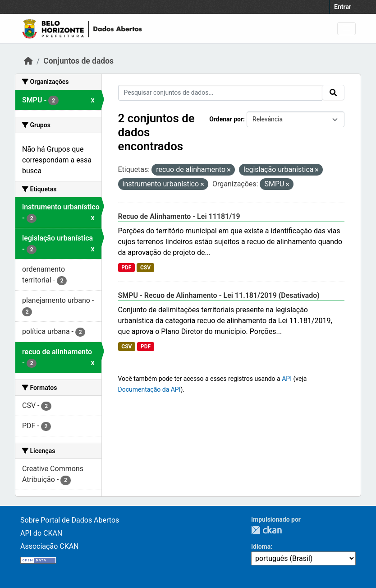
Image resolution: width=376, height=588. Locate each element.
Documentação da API (149, 389)
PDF (126, 268)
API (287, 379)
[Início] (28, 61)
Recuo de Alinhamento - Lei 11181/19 (179, 216)
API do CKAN (41, 533)
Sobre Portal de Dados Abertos (70, 520)
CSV (145, 268)
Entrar (343, 7)
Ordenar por (226, 119)
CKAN (266, 530)
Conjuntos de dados (78, 61)
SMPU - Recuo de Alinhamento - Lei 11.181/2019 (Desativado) (219, 295)
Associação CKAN (50, 546)
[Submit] (333, 93)
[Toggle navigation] (346, 29)
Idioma (261, 546)
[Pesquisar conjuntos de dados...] (220, 93)
